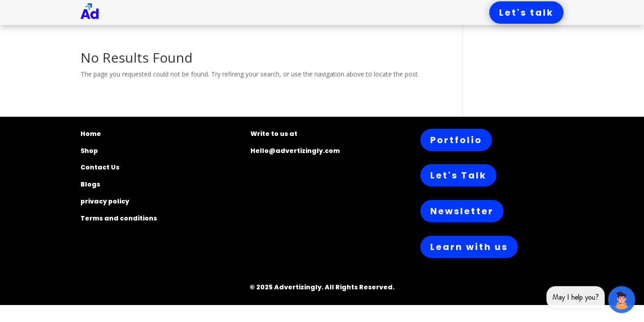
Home (91, 134)
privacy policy (105, 201)
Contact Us (100, 167)
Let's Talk (458, 175)
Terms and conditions (119, 218)
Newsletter (462, 211)
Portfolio (456, 140)
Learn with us (469, 247)
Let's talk (526, 13)
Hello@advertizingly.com (295, 151)
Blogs (90, 184)
